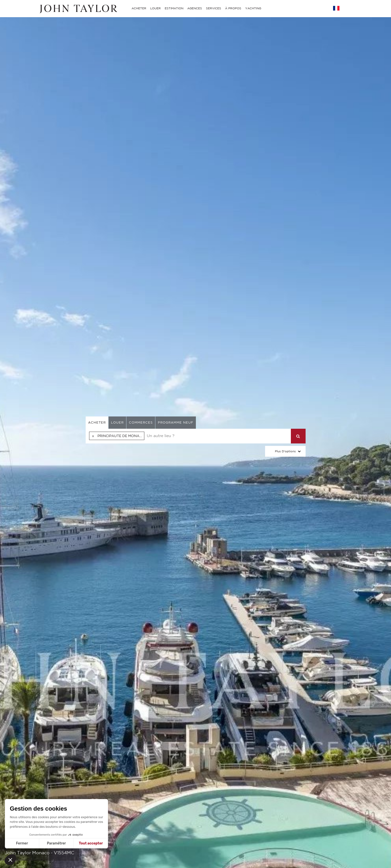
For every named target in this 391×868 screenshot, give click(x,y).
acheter (97, 422)
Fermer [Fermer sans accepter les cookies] (22, 843)
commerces (141, 422)
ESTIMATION (174, 8)
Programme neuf (176, 422)
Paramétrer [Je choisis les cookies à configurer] (56, 843)
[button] (10, 860)
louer (117, 422)
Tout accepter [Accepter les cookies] (91, 843)
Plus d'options (285, 451)
